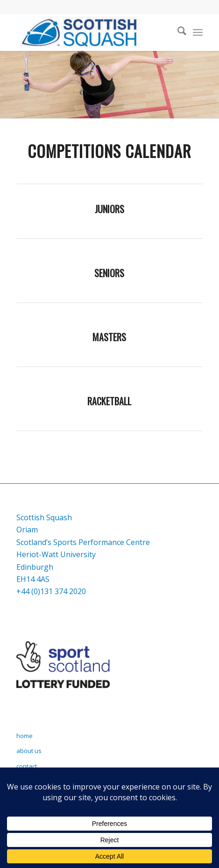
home (25, 736)
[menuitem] (177, 32)
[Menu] (198, 32)
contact (27, 766)
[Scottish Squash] (91, 32)
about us (29, 751)
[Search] (177, 32)
